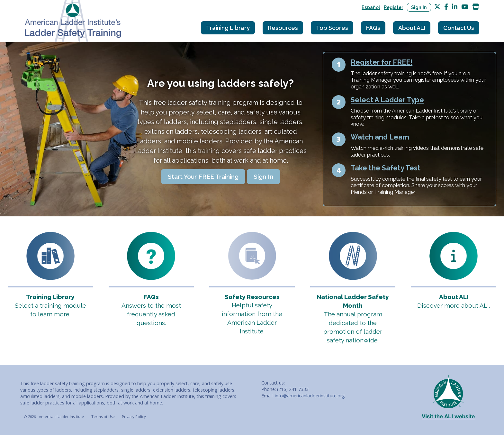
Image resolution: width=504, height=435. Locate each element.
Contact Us (459, 28)
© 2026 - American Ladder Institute (54, 417)
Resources (283, 28)
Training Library (228, 28)
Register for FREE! (382, 62)
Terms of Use (103, 417)
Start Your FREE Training (203, 177)
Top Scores (332, 28)
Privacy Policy (134, 417)
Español (371, 7)
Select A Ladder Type (387, 100)
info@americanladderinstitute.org (310, 396)
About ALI (412, 28)
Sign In (419, 7)
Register (393, 7)
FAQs (373, 28)
